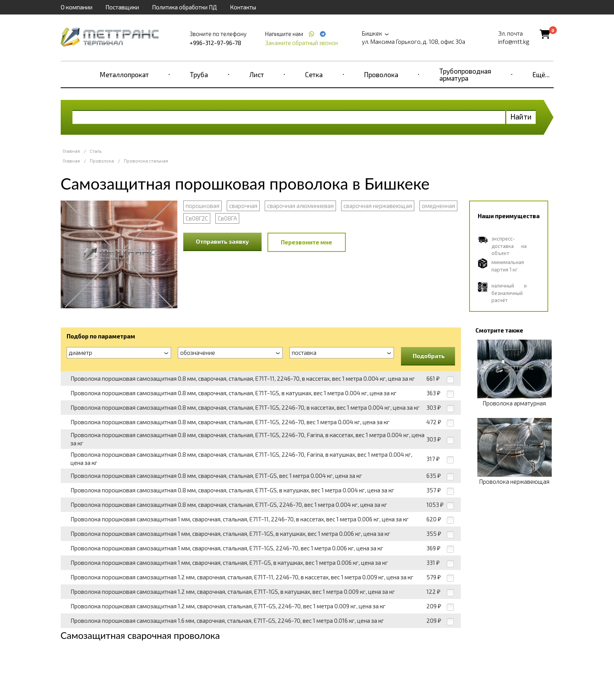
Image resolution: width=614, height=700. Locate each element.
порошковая (202, 206)
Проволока (381, 74)
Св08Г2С (197, 218)
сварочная (243, 206)
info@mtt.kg (514, 42)
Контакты (243, 7)
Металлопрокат (124, 74)
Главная (71, 151)
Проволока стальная (146, 161)
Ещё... (541, 74)
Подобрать (429, 356)
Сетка (314, 74)
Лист (257, 74)
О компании (77, 7)
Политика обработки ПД (184, 7)
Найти (521, 117)
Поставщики (122, 7)
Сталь (96, 151)
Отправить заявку (222, 241)
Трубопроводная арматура (465, 74)
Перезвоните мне (306, 242)
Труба (199, 74)
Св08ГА (227, 218)
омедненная (438, 206)
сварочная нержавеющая (378, 206)
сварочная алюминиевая (300, 206)
